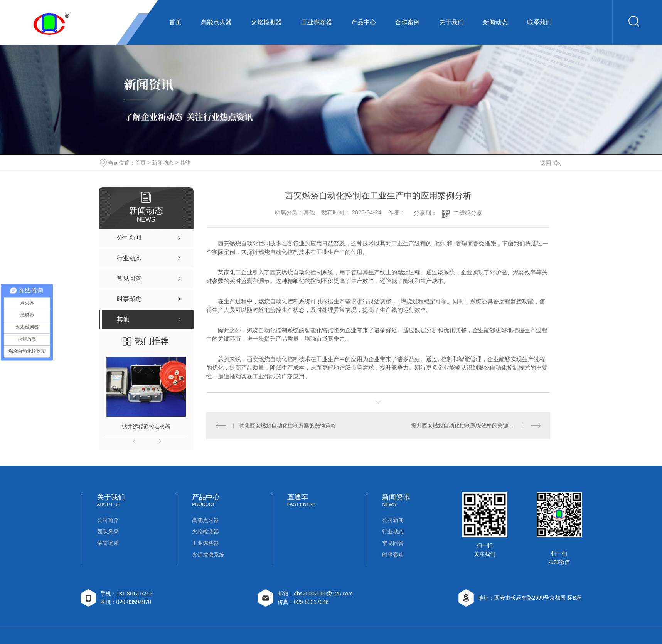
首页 (175, 22)
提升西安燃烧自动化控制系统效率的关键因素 (465, 425)
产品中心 (364, 22)
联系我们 (539, 22)
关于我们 (451, 22)
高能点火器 (216, 22)
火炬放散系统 (208, 555)
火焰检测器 (266, 22)
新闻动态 (495, 22)
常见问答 (393, 543)
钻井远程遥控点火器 (146, 427)
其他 (185, 163)
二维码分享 (468, 213)
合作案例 (408, 22)
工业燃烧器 (317, 22)
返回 (550, 163)
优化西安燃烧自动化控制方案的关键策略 (288, 425)
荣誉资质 (108, 543)
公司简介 (108, 520)
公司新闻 (393, 520)
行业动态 (393, 531)
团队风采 (108, 531)
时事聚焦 (393, 555)
